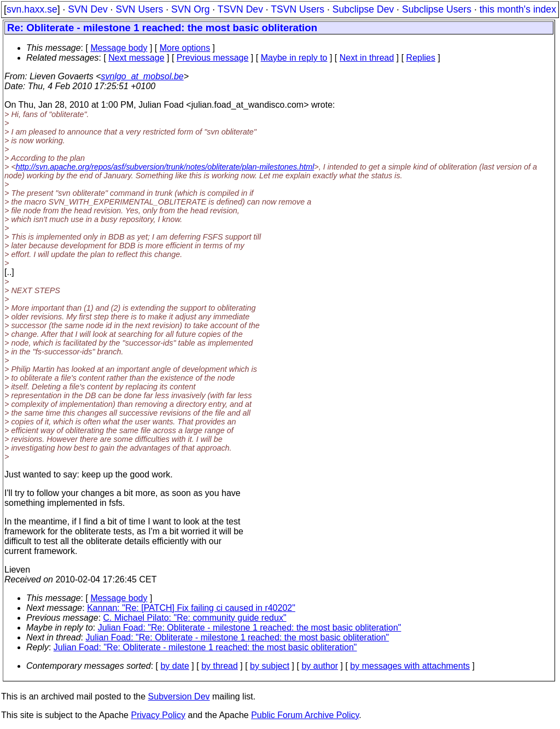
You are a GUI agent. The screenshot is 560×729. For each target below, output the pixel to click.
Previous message (213, 58)
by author (320, 666)
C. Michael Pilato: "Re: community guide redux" (195, 618)
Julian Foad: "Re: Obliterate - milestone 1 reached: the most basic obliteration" (250, 628)
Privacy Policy (158, 715)
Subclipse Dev (363, 9)
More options (185, 48)
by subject (270, 666)
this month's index (518, 9)
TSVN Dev (240, 9)
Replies (421, 58)
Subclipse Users (437, 9)
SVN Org (190, 9)
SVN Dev (87, 9)
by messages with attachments (410, 666)
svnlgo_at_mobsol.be (142, 76)
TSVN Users (297, 9)
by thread (220, 666)
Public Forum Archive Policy (305, 715)
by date (174, 666)
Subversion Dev (179, 696)
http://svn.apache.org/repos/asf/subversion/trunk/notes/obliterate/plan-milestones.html (165, 167)
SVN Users (139, 9)
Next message (136, 58)
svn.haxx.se (32, 9)
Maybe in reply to (294, 58)
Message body (119, 48)
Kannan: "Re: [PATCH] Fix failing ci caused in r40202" (191, 608)
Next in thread (367, 58)
